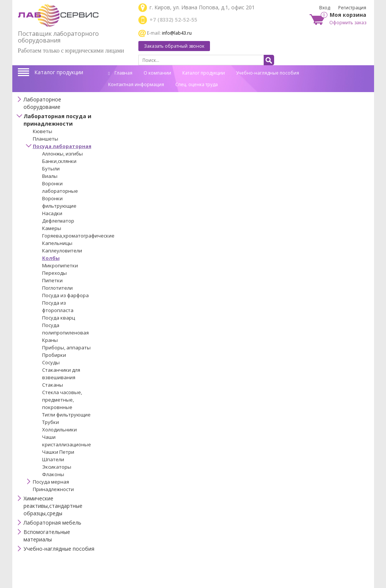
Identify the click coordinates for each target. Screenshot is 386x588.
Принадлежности (53, 489)
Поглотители (57, 288)
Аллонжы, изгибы (62, 154)
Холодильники (59, 430)
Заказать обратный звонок (174, 46)
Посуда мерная (51, 482)
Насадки (52, 213)
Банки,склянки (59, 161)
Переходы (54, 273)
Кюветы (43, 131)
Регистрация (352, 8)
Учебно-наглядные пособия (268, 73)
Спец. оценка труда (197, 84)
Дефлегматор (58, 221)
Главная (120, 73)
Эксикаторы (57, 467)
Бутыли (51, 169)
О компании (157, 73)
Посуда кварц (59, 318)
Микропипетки (60, 265)
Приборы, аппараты (66, 348)
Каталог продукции (59, 72)
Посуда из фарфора (65, 295)
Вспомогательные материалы (47, 536)
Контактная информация (136, 84)
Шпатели (53, 459)
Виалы (50, 176)
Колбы (51, 258)
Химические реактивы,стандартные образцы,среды (53, 506)
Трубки (51, 422)
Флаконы (53, 474)
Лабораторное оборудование (42, 103)
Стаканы (53, 385)
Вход (325, 8)
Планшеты (45, 139)
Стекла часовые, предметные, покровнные (62, 400)
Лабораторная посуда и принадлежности (57, 120)
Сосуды (51, 362)
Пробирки (54, 355)
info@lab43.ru (177, 33)
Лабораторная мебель (52, 523)
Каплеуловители (62, 251)
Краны (50, 340)
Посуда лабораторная (62, 146)
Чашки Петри (58, 452)
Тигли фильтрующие (66, 415)
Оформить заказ (348, 23)
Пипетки (52, 280)
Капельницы (57, 243)
